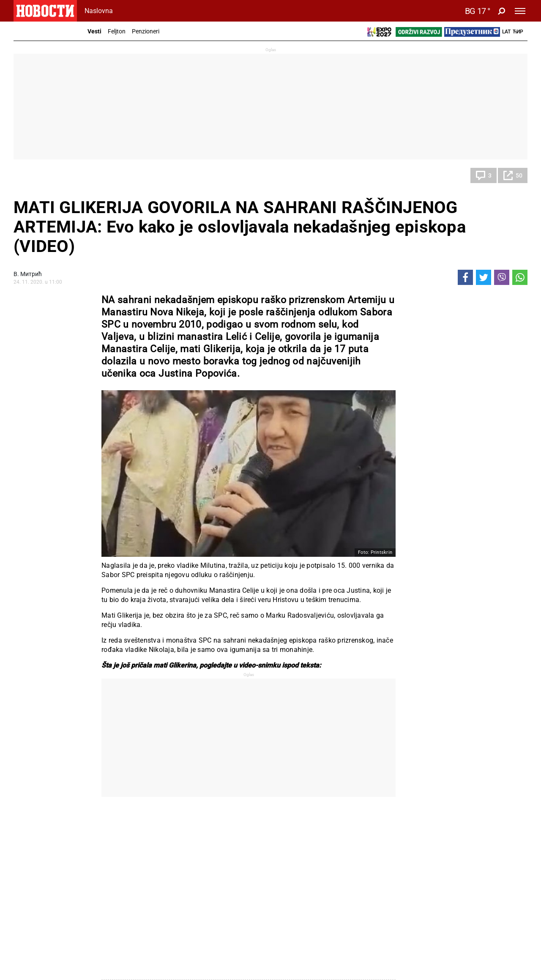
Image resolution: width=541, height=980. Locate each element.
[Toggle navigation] (520, 11)
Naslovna (99, 11)
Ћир (518, 32)
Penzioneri (146, 31)
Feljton (117, 31)
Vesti (94, 31)
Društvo (33, 175)
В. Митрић (28, 274)
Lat (506, 32)
